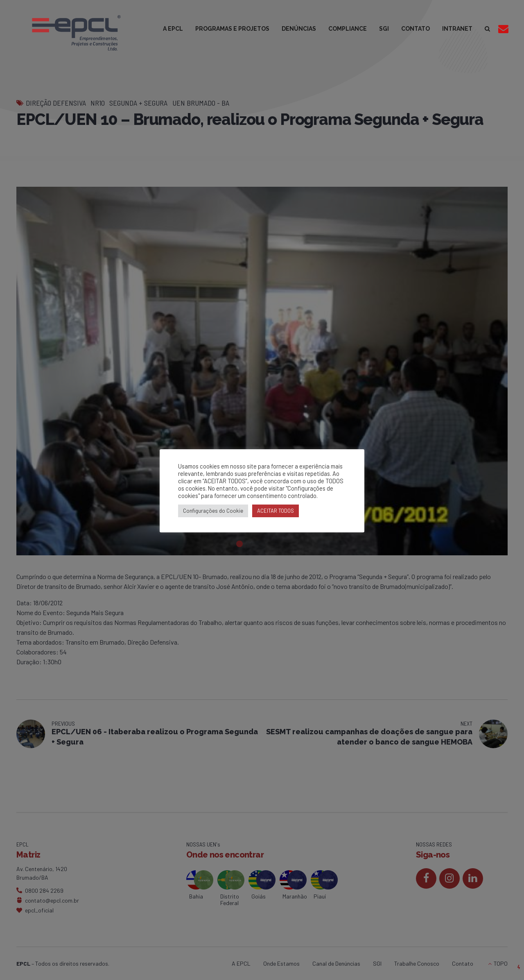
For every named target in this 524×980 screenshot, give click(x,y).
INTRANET (457, 29)
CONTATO (416, 29)
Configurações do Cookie (213, 511)
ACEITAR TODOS (276, 511)
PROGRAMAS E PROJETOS (232, 29)
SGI (384, 29)
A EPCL (173, 29)
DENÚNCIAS (299, 29)
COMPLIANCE (348, 29)
